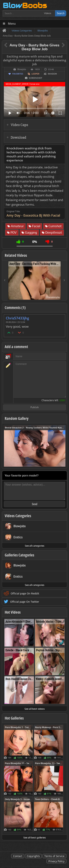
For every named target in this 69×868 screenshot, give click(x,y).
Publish (35, 408)
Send (35, 504)
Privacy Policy (56, 861)
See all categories (35, 546)
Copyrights (33, 856)
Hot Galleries (14, 718)
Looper (35, 74)
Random (52, 74)
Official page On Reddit (25, 593)
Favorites (18, 74)
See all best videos (35, 709)
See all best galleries (35, 838)
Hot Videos (13, 612)
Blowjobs (22, 69)
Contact (18, 856)
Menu (12, 24)
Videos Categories (18, 516)
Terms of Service (54, 856)
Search (61, 13)
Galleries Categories (19, 555)
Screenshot (35, 78)
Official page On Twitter (25, 602)
